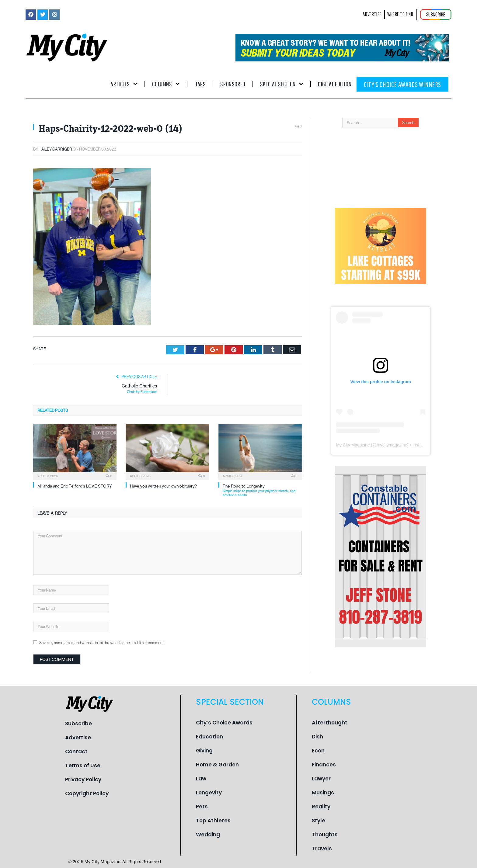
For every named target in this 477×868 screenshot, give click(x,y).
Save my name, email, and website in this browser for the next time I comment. (102, 643)
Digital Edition (335, 84)
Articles (124, 84)
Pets (202, 807)
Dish (317, 737)
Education (209, 737)
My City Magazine (353, 445)
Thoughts (325, 835)
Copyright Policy (87, 793)
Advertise (78, 738)
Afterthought (330, 723)
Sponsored (233, 84)
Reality (321, 807)
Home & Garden (217, 765)
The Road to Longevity (262, 490)
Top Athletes (213, 821)
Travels (322, 849)
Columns (166, 84)
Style (319, 821)
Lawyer (321, 779)
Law (201, 779)
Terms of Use (83, 766)
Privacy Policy (83, 779)
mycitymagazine (392, 445)
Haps (200, 84)
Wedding (208, 835)
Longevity (209, 793)
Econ (318, 751)
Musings (323, 793)
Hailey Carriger (55, 149)
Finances (324, 765)
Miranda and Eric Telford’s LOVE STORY (75, 486)
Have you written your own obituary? (163, 486)
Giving (204, 751)
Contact (76, 752)
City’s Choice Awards (224, 723)
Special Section (282, 84)
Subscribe (78, 724)
